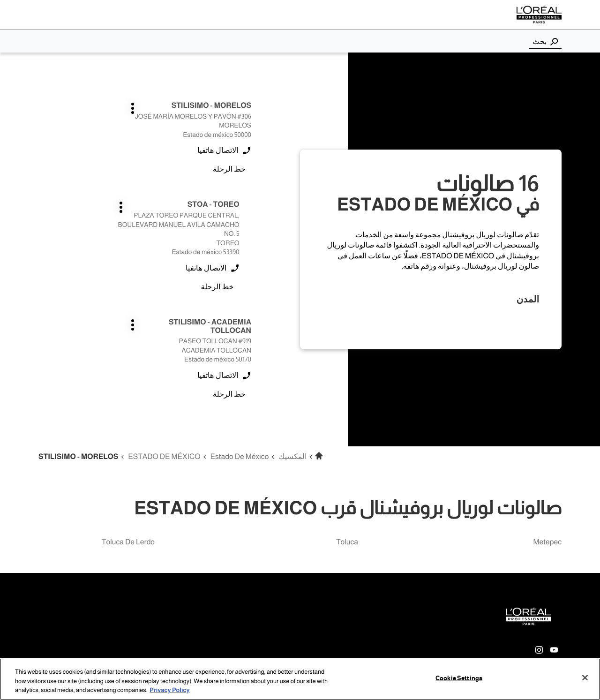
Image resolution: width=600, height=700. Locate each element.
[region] (300, 679)
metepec (547, 542)
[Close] (585, 677)
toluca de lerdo (128, 542)
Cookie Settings (459, 678)
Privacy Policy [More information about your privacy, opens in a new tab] (169, 690)
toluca (347, 542)
